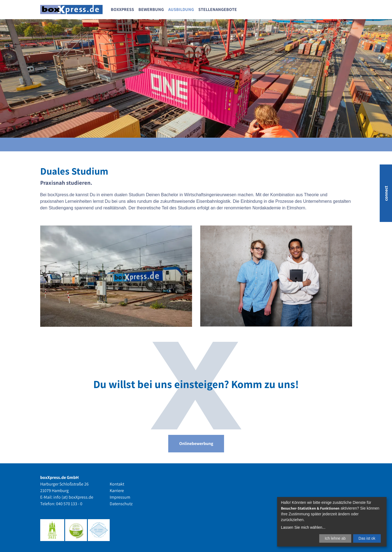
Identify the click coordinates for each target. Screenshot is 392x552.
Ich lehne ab (335, 538)
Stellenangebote (218, 9)
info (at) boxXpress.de (73, 497)
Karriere (117, 491)
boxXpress (122, 9)
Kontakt (117, 484)
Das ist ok (367, 538)
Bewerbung (151, 9)
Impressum (120, 497)
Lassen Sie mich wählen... (303, 527)
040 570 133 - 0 (69, 504)
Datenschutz (121, 504)
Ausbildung (181, 9)
